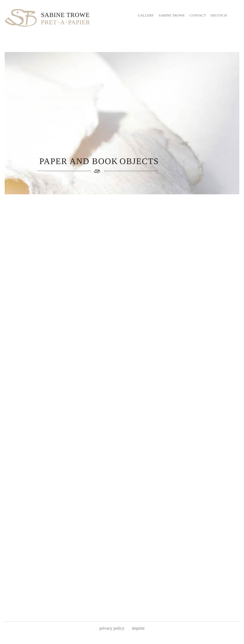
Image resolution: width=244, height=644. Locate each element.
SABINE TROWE (172, 15)
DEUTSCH (219, 15)
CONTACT (198, 15)
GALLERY (146, 15)
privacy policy (112, 628)
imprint (138, 628)
